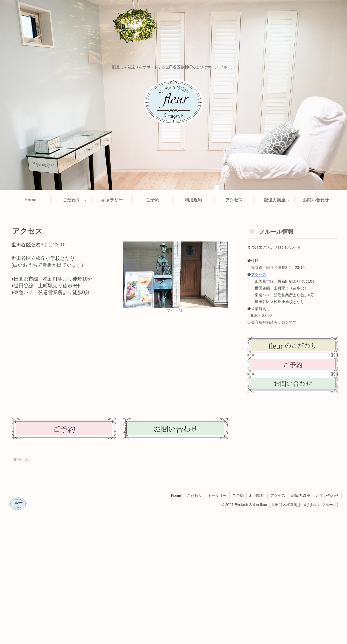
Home (176, 495)
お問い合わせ (327, 495)
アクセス (259, 275)
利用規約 (257, 495)
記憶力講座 (301, 495)
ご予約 (238, 495)
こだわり (194, 495)
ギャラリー (217, 495)
